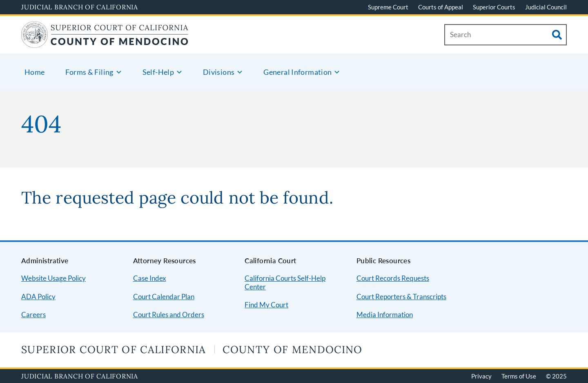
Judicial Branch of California (80, 7)
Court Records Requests (393, 278)
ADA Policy (38, 297)
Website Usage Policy (53, 278)
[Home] (105, 43)
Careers (33, 315)
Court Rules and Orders (169, 315)
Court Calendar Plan (164, 297)
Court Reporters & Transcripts (401, 297)
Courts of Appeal (441, 7)
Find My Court (266, 305)
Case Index (150, 278)
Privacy (481, 376)
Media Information (385, 315)
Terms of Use (519, 376)
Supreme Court (388, 7)
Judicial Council (546, 7)
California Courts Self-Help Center (285, 282)
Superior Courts (494, 7)
